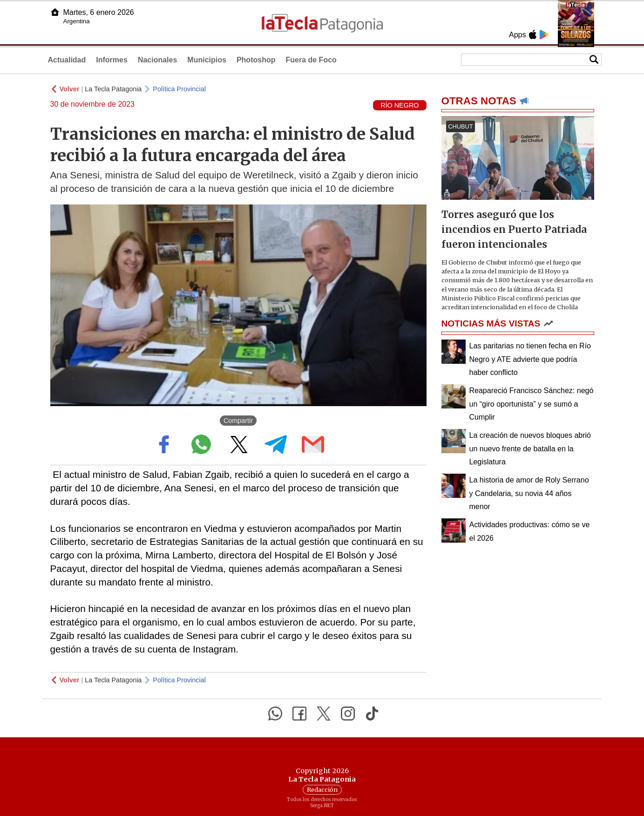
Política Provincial (179, 89)
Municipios (207, 60)
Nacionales (157, 60)
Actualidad (67, 60)
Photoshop (256, 60)
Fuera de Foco (311, 60)
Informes (112, 60)
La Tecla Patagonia (113, 89)
